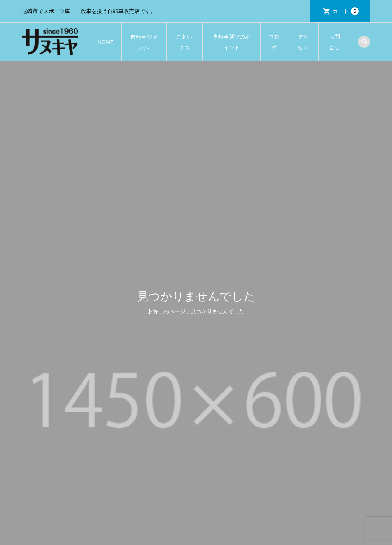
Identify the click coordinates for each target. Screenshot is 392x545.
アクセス (303, 42)
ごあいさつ (184, 42)
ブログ (274, 42)
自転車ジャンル (144, 42)
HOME (106, 42)
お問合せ (335, 42)
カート (346, 11)
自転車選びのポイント (232, 42)
